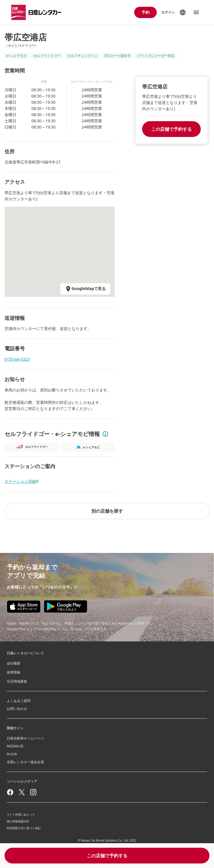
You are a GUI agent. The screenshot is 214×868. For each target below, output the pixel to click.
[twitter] (22, 792)
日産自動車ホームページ (25, 738)
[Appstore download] (24, 607)
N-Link (12, 754)
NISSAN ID (15, 746)
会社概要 (14, 663)
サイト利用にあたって (21, 814)
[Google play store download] (66, 606)
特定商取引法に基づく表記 (24, 828)
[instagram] (33, 792)
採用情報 (14, 672)
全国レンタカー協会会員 (25, 762)
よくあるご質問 (19, 701)
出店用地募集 (17, 681)
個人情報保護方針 (18, 821)
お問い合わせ (17, 709)
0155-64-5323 (17, 359)
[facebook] (10, 792)
